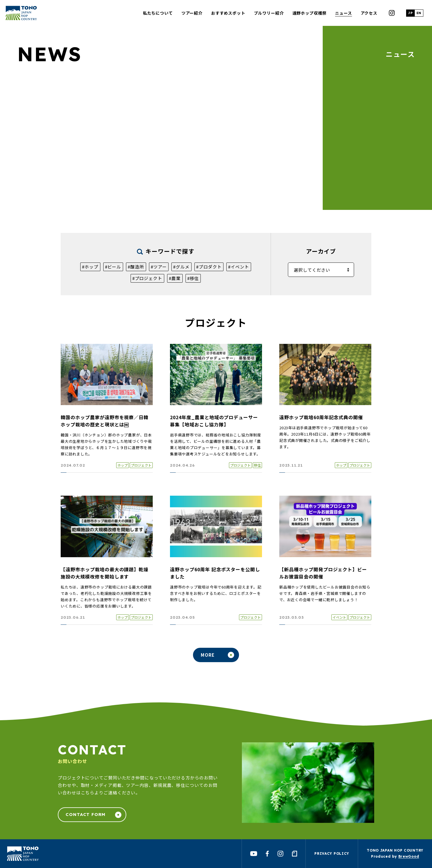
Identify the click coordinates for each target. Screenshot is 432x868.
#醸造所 (136, 267)
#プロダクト (209, 267)
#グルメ (181, 267)
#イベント (239, 267)
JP (410, 13)
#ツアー (159, 267)
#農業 (175, 278)
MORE (208, 655)
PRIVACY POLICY (332, 853)
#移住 (193, 278)
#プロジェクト (147, 278)
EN (419, 13)
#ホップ (90, 267)
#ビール (113, 267)
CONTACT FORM (86, 814)
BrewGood (409, 856)
